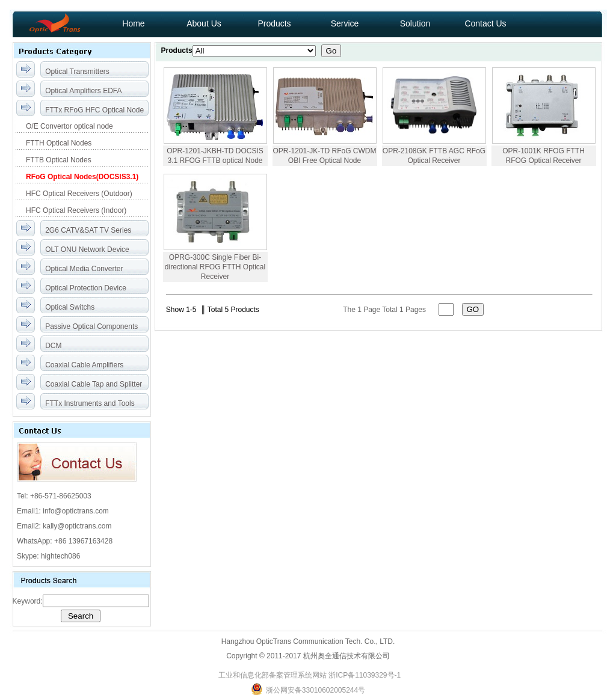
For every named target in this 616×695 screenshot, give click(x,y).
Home (133, 23)
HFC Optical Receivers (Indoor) (75, 210)
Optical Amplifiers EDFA (83, 91)
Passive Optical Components (91, 326)
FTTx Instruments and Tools (90, 403)
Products (274, 23)
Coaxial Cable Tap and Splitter (94, 384)
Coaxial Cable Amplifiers (84, 365)
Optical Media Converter (84, 269)
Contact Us (485, 23)
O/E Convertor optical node (69, 126)
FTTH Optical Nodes (58, 143)
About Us (204, 23)
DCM (53, 346)
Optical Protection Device (86, 288)
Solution (415, 23)
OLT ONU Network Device (87, 250)
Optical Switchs (70, 307)
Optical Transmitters (77, 72)
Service (345, 23)
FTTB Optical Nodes (58, 160)
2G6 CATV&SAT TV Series (88, 230)
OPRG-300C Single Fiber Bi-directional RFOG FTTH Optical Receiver (215, 267)
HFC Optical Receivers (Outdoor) (78, 194)
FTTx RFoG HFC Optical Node (94, 110)
